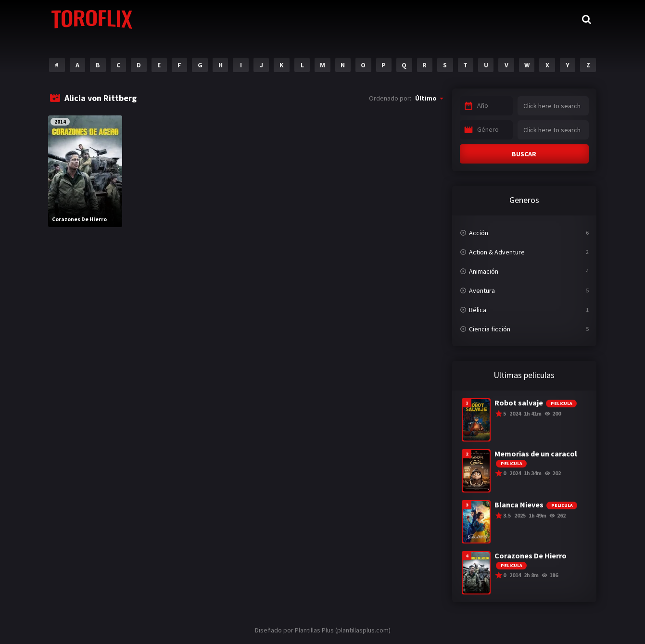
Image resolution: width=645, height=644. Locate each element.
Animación (484, 271)
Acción (479, 233)
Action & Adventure (497, 252)
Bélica (478, 310)
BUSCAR (524, 154)
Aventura (482, 290)
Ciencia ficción (490, 329)
